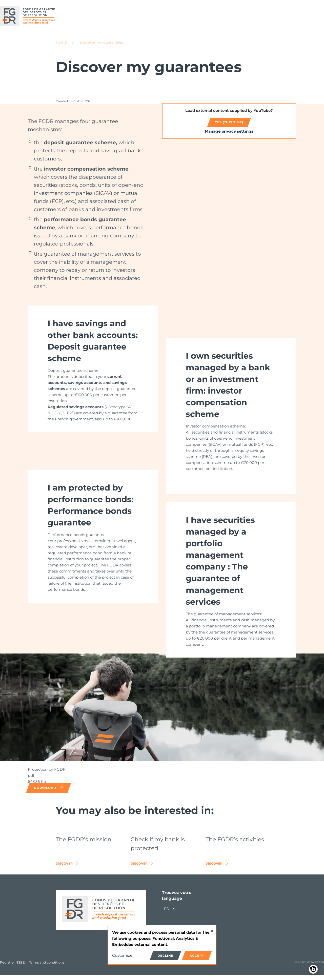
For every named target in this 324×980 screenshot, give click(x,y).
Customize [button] (122, 955)
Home (61, 47)
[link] (93, 373)
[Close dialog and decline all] (212, 928)
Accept (197, 956)
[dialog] (162, 945)
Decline (165, 956)
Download (49, 792)
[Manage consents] (313, 969)
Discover (67, 868)
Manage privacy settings (229, 136)
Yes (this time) (229, 127)
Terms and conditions (47, 967)
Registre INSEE (12, 967)
